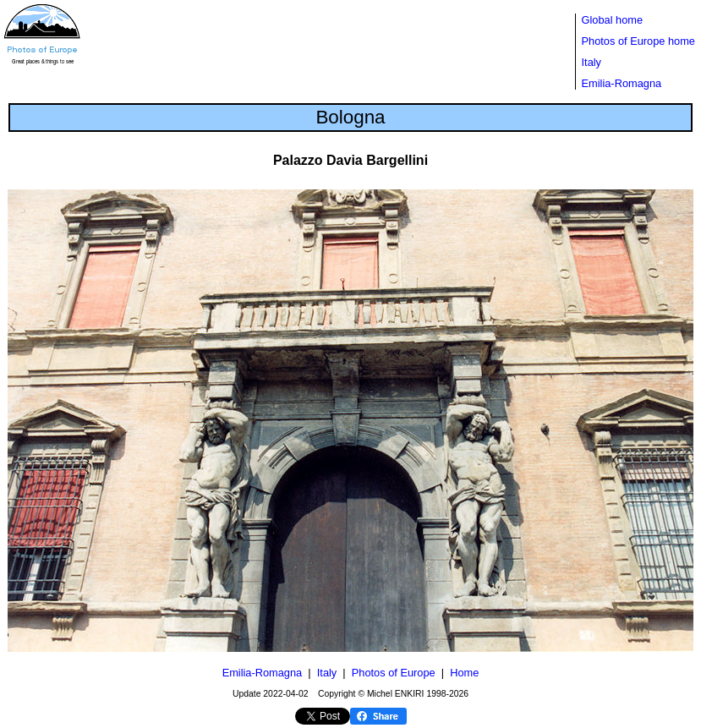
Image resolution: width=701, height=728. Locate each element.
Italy (591, 62)
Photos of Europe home (638, 41)
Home (464, 673)
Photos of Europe (394, 673)
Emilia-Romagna (622, 83)
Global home (613, 20)
